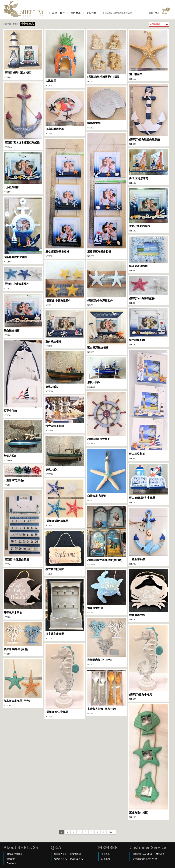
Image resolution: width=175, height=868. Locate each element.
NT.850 (65, 609)
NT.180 (65, 58)
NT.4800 (65, 414)
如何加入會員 (60, 854)
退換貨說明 (75, 854)
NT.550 (148, 55)
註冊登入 (154, 13)
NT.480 (65, 681)
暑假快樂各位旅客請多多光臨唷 (117, 13)
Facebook (11, 863)
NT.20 (65, 284)
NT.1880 (107, 536)
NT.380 (148, 115)
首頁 (15, 24)
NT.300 (148, 405)
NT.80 (107, 475)
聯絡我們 (11, 859)
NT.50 (107, 56)
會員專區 (106, 854)
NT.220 (107, 108)
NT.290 (148, 761)
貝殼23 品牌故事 (15, 854)
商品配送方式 (76, 859)
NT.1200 (23, 115)
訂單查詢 (106, 859)
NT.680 (107, 692)
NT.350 (23, 528)
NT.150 (148, 484)
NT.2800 (65, 372)
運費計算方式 (60, 859)
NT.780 (148, 536)
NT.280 (23, 54)
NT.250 (65, 113)
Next (112, 832)
